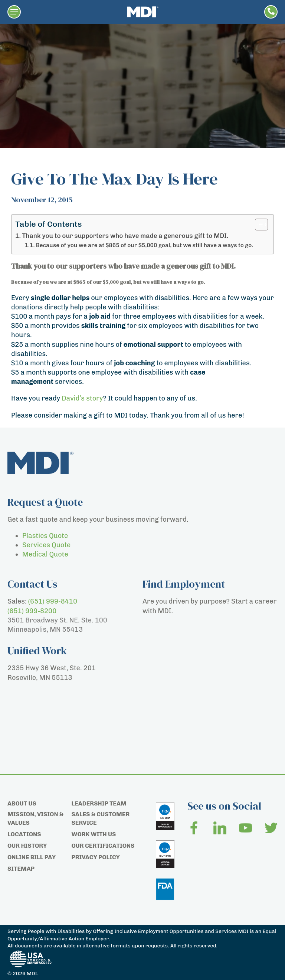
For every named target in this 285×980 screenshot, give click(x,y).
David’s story (82, 398)
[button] (14, 12)
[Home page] (143, 12)
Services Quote (46, 545)
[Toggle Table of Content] (258, 225)
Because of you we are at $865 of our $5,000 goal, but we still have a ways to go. (145, 245)
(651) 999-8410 (53, 601)
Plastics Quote (45, 536)
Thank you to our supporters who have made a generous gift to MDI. (125, 236)
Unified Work (37, 651)
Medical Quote (45, 554)
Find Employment (184, 584)
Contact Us (32, 584)
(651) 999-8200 (32, 611)
